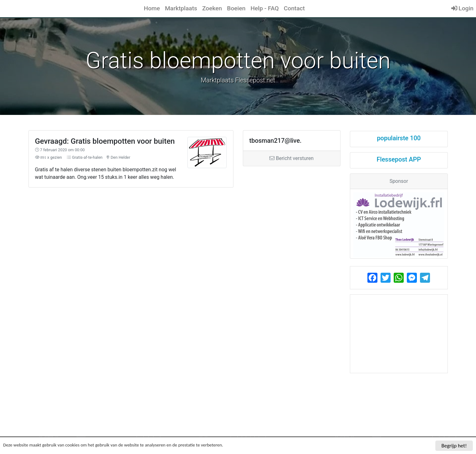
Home (152, 8)
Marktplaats (181, 8)
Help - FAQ (264, 8)
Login (462, 8)
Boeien (236, 8)
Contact (294, 8)
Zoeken (212, 8)
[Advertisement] (185, 240)
